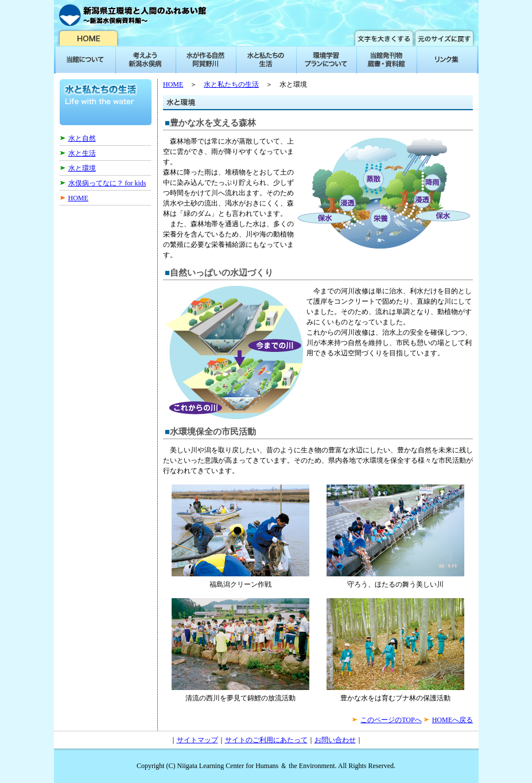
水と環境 (82, 168)
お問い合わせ (335, 740)
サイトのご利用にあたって (266, 740)
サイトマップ (197, 740)
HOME (78, 198)
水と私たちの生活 (231, 84)
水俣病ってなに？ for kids (107, 183)
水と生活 (82, 153)
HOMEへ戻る (453, 720)
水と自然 (82, 138)
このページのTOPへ (391, 720)
